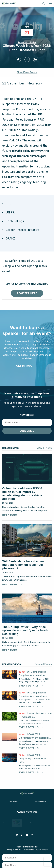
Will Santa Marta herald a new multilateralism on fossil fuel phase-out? (23, 532)
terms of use (19, 861)
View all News (44, 448)
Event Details (29, 640)
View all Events (44, 618)
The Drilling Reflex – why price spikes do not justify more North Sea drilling (25, 584)
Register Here (27, 293)
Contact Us (40, 755)
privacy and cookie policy (38, 861)
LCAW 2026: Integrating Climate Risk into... (32, 712)
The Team (13, 755)
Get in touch (25, 366)
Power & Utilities (27, 42)
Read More (10, 501)
